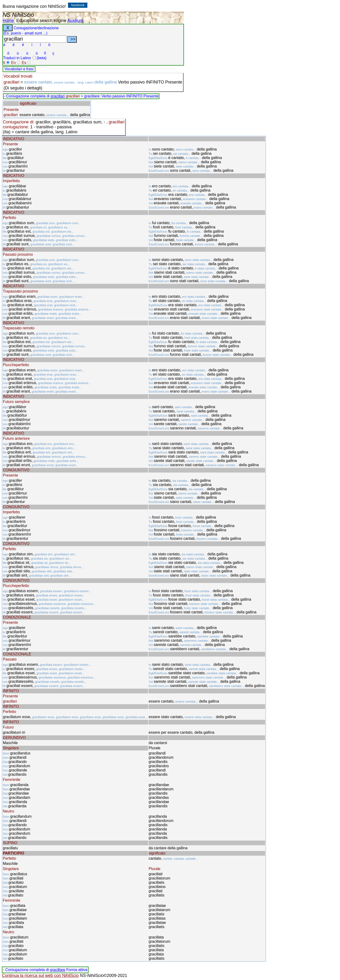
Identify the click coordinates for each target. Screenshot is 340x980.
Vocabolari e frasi (19, 69)
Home (8, 21)
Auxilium (75, 21)
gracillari (58, 96)
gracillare (57, 970)
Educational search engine (41, 21)
